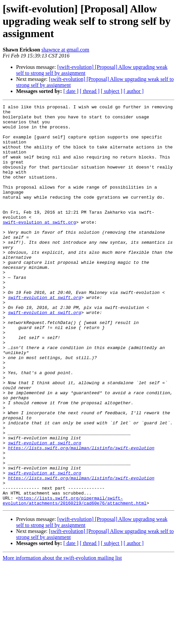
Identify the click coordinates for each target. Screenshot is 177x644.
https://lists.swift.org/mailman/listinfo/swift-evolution (81, 517)
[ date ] (71, 91)
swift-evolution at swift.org (39, 246)
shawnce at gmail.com (66, 50)
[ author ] (134, 91)
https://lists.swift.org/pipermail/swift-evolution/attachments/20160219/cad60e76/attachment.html (75, 580)
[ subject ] (112, 91)
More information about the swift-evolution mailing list (62, 638)
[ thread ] (90, 91)
